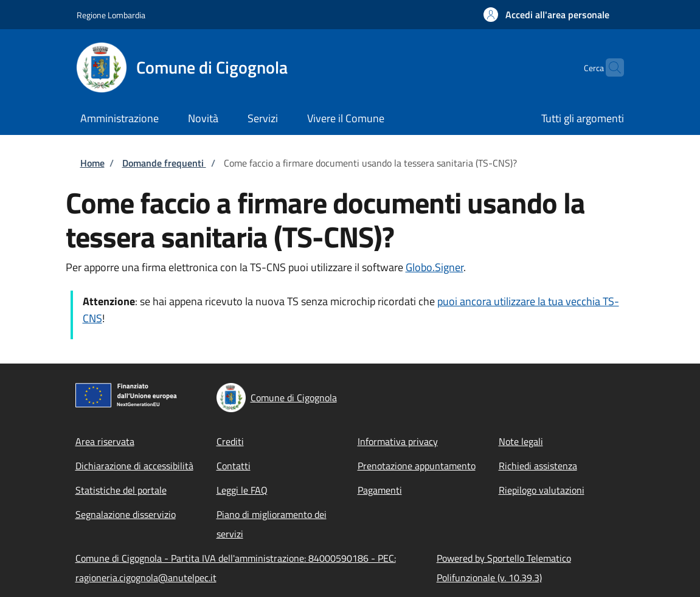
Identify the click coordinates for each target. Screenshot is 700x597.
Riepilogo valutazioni (542, 490)
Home (92, 163)
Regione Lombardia (111, 15)
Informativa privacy (398, 441)
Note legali (521, 441)
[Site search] (609, 67)
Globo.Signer (435, 267)
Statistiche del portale (121, 490)
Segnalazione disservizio (126, 514)
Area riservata (105, 441)
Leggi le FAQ (242, 490)
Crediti (230, 441)
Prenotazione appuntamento (417, 466)
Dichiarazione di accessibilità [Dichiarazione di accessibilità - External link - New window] (134, 466)
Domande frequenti (164, 163)
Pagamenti (380, 490)
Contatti (234, 466)
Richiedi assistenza (538, 466)
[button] (546, 15)
